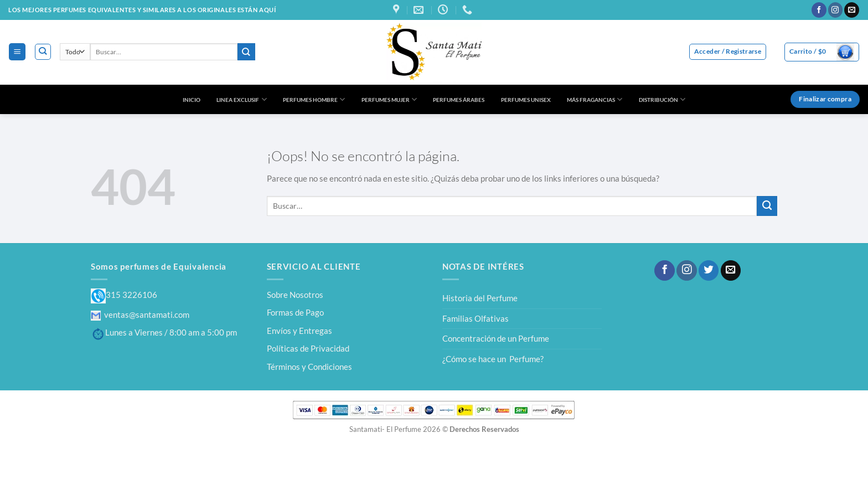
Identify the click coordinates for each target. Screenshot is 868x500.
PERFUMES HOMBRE (314, 99)
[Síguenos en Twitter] (709, 270)
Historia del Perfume (480, 298)
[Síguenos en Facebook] (819, 10)
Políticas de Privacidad (308, 348)
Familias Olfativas (476, 318)
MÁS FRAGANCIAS (595, 99)
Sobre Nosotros (295, 295)
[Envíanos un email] (852, 10)
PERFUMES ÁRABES (459, 100)
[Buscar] (43, 52)
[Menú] (17, 51)
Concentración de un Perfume (496, 338)
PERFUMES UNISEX (526, 100)
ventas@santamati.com (140, 315)
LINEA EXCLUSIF (241, 99)
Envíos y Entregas (299, 331)
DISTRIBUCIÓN (662, 99)
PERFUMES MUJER (389, 99)
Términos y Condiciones (309, 367)
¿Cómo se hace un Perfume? (493, 359)
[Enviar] (246, 52)
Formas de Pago (295, 312)
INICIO (192, 100)
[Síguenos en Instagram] (836, 10)
